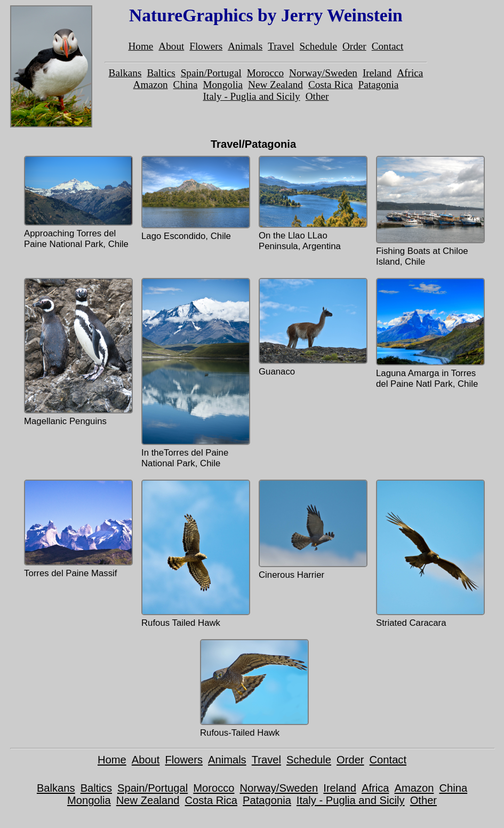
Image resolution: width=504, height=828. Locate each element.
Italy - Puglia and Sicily (251, 96)
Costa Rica (331, 85)
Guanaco (312, 327)
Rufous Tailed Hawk (195, 554)
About (171, 46)
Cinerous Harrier (312, 530)
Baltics (161, 73)
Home (141, 46)
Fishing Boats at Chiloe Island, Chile (429, 211)
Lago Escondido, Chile (195, 198)
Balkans (125, 73)
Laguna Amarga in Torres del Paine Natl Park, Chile (429, 333)
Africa (410, 73)
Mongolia (223, 85)
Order (354, 46)
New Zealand (275, 85)
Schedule (318, 46)
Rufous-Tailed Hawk (253, 688)
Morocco (265, 73)
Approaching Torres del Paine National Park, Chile (77, 202)
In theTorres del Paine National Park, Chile (195, 373)
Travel (281, 46)
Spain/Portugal (211, 73)
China (186, 85)
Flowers (206, 46)
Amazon (151, 85)
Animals (245, 46)
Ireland (377, 73)
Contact (388, 46)
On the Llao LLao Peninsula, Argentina (312, 204)
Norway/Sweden (323, 73)
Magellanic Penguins (77, 352)
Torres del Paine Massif (77, 529)
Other (317, 96)
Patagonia (379, 85)
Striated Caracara (429, 554)
